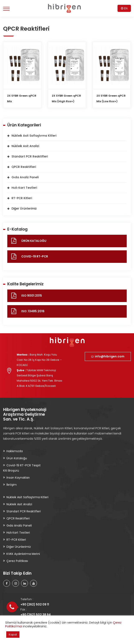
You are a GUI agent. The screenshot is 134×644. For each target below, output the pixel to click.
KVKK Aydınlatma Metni (23, 554)
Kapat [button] (13, 635)
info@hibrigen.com (108, 356)
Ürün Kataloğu (17, 458)
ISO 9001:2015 (32, 296)
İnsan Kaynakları (18, 478)
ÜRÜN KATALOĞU (34, 241)
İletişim (12, 485)
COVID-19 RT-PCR (35, 256)
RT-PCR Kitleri (22, 198)
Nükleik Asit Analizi (25, 146)
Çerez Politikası (17, 561)
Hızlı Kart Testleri (24, 188)
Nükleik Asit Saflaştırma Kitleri (34, 136)
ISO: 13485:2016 (33, 311)
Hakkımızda (15, 451)
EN (124, 8)
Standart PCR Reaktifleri (30, 156)
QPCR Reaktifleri (24, 167)
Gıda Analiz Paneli (25, 177)
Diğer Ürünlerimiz (24, 208)
